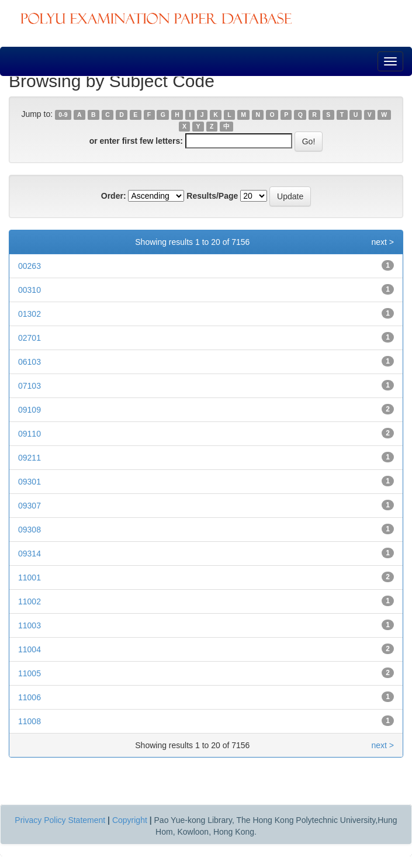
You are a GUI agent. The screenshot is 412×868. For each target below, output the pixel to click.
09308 (30, 530)
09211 (30, 458)
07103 (30, 386)
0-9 (63, 115)
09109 (30, 410)
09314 (30, 554)
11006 (30, 697)
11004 (30, 649)
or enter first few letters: (136, 141)
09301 (30, 482)
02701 (30, 338)
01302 (30, 314)
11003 (30, 625)
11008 (30, 721)
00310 (30, 290)
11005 (30, 673)
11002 (30, 601)
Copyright (130, 820)
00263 (30, 266)
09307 (30, 506)
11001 (30, 577)
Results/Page (212, 196)
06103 (30, 362)
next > (382, 242)
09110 (30, 434)
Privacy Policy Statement (60, 820)
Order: (114, 196)
